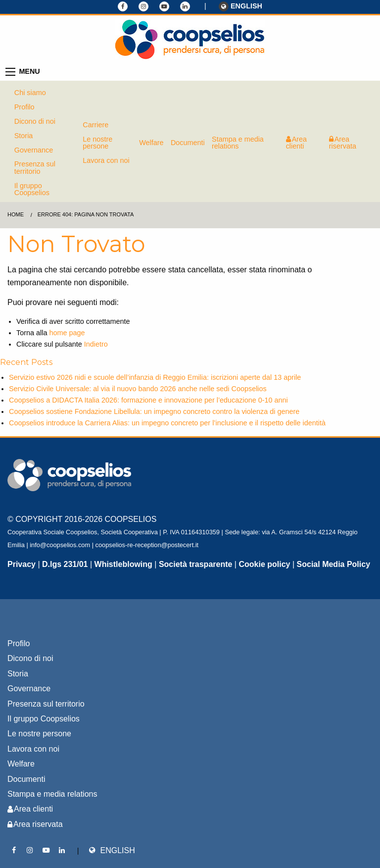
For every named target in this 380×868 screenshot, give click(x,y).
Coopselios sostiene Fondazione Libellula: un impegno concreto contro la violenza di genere (154, 411)
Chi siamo (30, 93)
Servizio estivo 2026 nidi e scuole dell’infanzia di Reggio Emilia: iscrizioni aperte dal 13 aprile (155, 377)
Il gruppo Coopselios (32, 189)
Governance (34, 150)
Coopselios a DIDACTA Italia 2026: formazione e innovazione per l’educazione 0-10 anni (148, 400)
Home (16, 214)
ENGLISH (240, 6)
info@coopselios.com (60, 545)
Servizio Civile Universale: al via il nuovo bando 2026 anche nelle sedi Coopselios (138, 389)
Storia (24, 136)
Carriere (95, 125)
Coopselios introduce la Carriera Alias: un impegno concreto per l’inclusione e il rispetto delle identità (167, 423)
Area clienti (296, 143)
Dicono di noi (35, 121)
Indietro (96, 344)
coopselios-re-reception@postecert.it (147, 545)
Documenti (188, 143)
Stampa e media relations (238, 143)
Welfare (151, 143)
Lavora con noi (106, 160)
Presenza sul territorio (35, 167)
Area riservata (343, 143)
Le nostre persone (97, 143)
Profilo (24, 107)
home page (67, 333)
